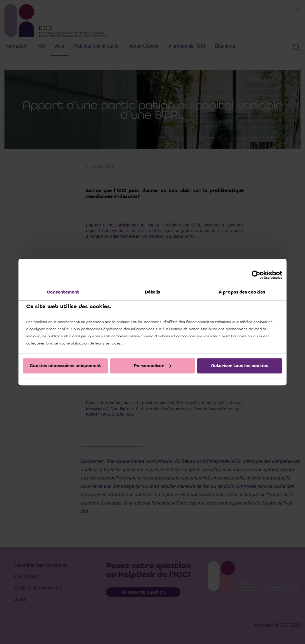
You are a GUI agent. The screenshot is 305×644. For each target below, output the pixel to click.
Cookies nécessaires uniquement (66, 366)
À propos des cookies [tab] (242, 292)
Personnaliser (153, 366)
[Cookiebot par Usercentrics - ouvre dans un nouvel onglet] (256, 275)
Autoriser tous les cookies (240, 366)
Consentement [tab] (63, 292)
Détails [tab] (153, 292)
